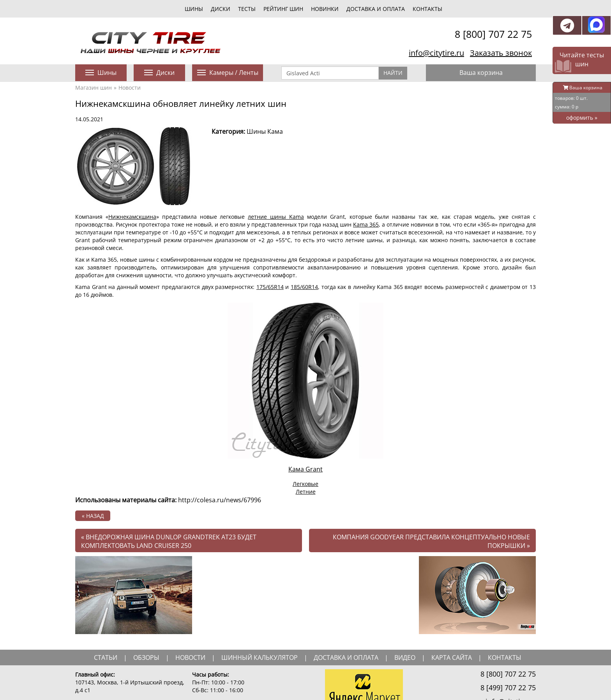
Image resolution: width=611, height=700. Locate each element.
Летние (306, 492)
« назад (93, 516)
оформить (582, 118)
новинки (325, 9)
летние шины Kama (276, 217)
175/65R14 (270, 287)
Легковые (305, 484)
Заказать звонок (501, 53)
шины (194, 9)
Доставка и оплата (376, 9)
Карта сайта (452, 657)
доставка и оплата (346, 657)
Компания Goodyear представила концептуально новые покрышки (431, 541)
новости (190, 657)
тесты (247, 9)
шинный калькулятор (260, 657)
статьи (106, 657)
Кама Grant (305, 469)
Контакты (427, 9)
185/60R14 (304, 287)
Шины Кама (265, 131)
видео (405, 657)
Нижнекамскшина (132, 217)
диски (221, 9)
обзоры (146, 657)
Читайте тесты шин (582, 59)
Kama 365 (366, 224)
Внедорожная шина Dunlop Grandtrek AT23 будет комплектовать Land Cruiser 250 (169, 541)
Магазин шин (94, 88)
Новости (130, 88)
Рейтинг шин (283, 9)
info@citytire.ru (436, 53)
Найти (393, 73)
